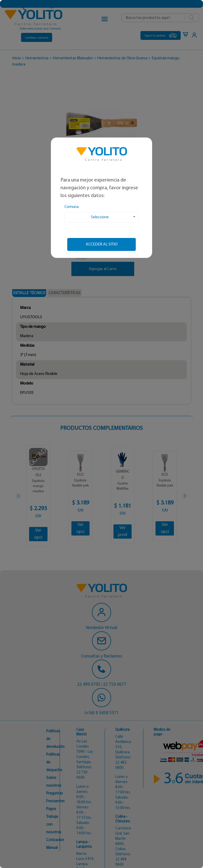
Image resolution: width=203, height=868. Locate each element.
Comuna (72, 207)
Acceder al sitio (102, 244)
